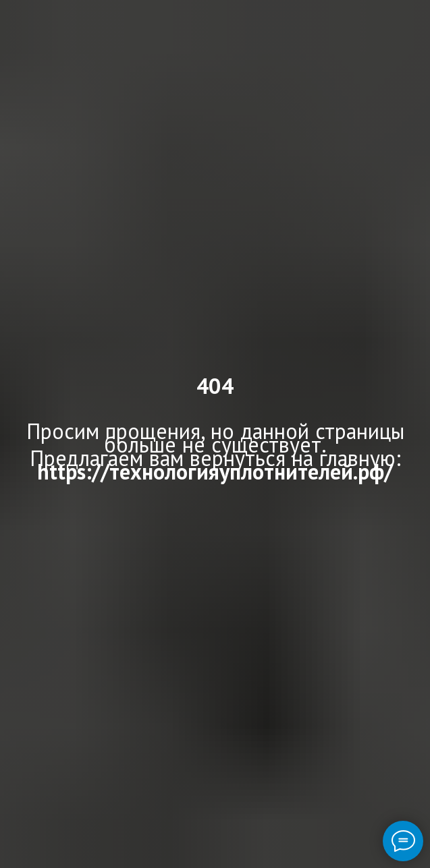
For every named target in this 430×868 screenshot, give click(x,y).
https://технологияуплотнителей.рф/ (215, 471)
